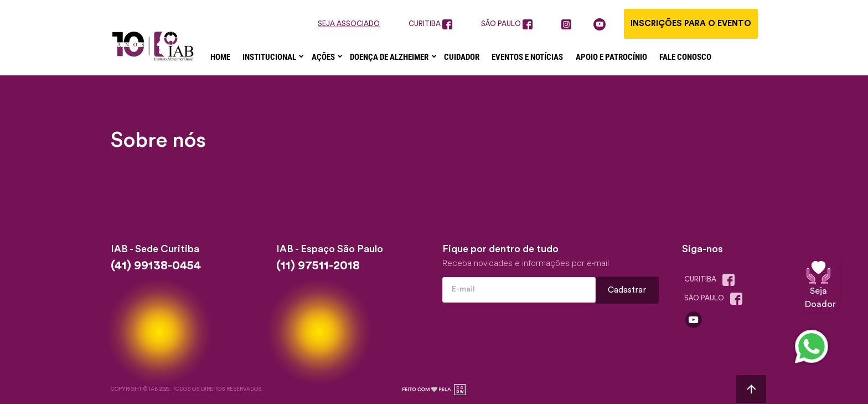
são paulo (507, 24)
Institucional (270, 57)
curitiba (430, 24)
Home (220, 57)
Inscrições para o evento (691, 24)
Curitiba (712, 280)
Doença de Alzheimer (390, 57)
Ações (324, 57)
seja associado (349, 24)
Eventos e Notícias (527, 57)
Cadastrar (627, 290)
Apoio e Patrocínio (611, 57)
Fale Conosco (685, 57)
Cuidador (462, 57)
